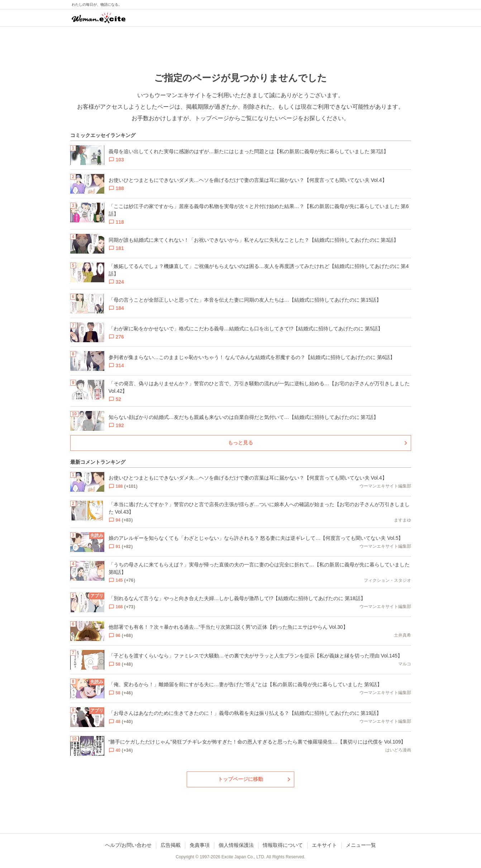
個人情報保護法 (236, 845)
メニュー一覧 (361, 845)
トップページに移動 (240, 779)
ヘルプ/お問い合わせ (128, 845)
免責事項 (200, 845)
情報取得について (283, 845)
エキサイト (324, 845)
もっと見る (240, 443)
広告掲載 (171, 845)
